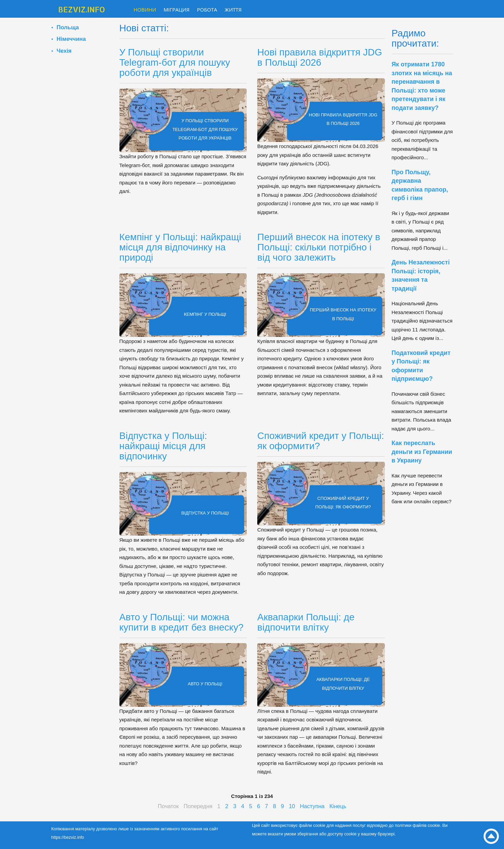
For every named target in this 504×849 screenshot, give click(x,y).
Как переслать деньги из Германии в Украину (422, 452)
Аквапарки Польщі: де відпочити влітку (306, 622)
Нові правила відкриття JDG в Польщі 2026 (320, 57)
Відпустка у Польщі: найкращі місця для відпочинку (163, 446)
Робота (207, 10)
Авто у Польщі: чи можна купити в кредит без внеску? (182, 622)
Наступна (312, 806)
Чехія (64, 51)
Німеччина (71, 39)
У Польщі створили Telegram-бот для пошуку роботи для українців (175, 62)
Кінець (338, 806)
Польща (68, 27)
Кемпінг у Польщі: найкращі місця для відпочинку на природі (180, 247)
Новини (145, 10)
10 (292, 806)
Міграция (177, 10)
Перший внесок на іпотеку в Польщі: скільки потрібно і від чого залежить (319, 247)
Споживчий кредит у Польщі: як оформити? (321, 441)
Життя (233, 10)
